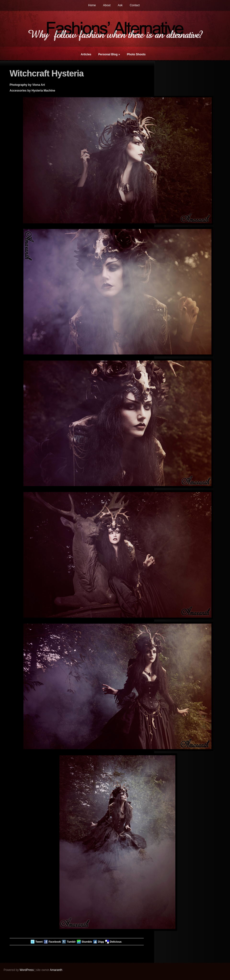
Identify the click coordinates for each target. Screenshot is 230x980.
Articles (86, 54)
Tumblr (71, 942)
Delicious (116, 942)
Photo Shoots (136, 54)
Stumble (87, 942)
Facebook (55, 942)
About (107, 5)
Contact (135, 5)
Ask (120, 5)
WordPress (27, 970)
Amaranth (56, 970)
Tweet (39, 942)
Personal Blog (109, 54)
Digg (101, 942)
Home (92, 5)
